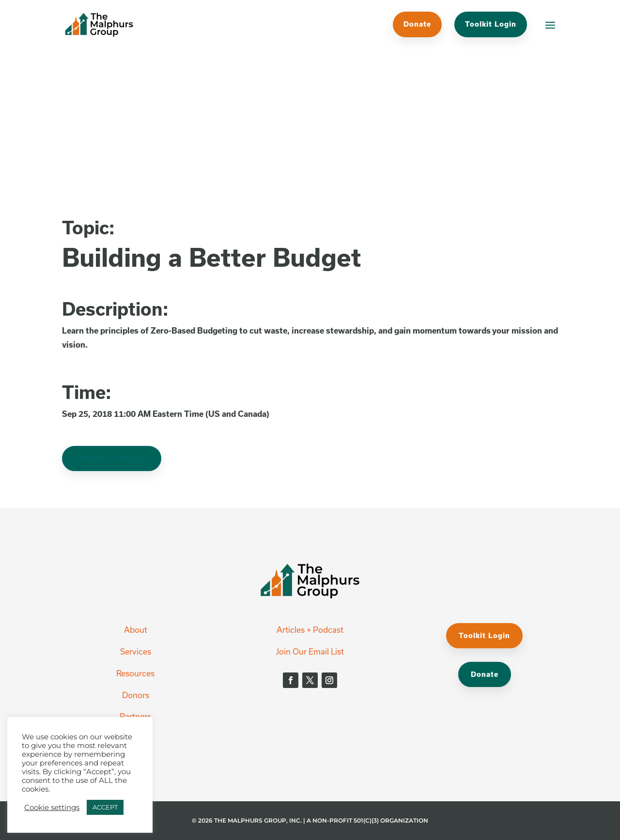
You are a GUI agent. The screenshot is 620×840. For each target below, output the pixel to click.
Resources (135, 673)
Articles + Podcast (310, 630)
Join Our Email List (310, 651)
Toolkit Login (491, 24)
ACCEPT (105, 807)
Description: (115, 309)
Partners (135, 716)
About (136, 630)
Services (136, 651)
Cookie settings (52, 808)
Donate (417, 24)
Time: (87, 392)
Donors (136, 695)
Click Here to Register (112, 458)
